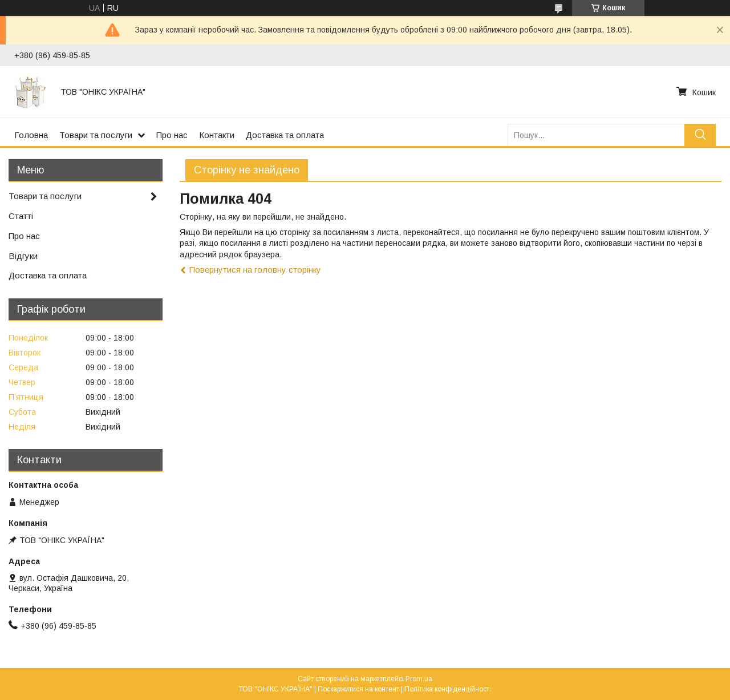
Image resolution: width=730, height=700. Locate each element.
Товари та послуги (96, 135)
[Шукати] (700, 135)
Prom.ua (419, 679)
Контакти (217, 135)
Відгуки (23, 256)
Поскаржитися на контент (358, 689)
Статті (21, 216)
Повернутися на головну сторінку (255, 270)
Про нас (172, 135)
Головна (31, 135)
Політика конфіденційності (448, 689)
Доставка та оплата (285, 135)
